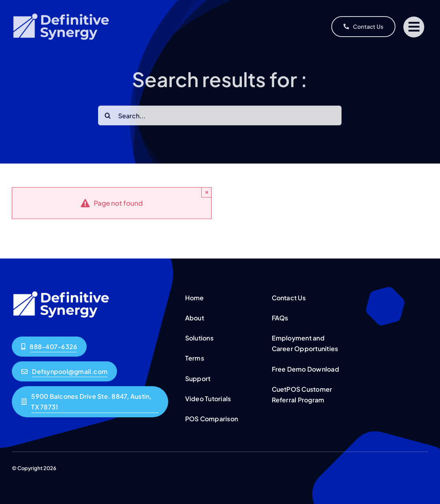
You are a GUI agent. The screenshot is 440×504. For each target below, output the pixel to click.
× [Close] (207, 192)
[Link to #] (414, 27)
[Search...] (220, 117)
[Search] (108, 117)
